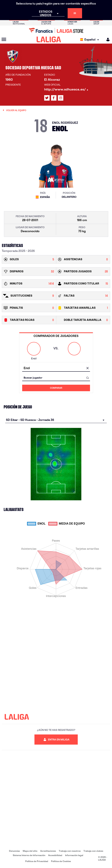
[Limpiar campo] (88, 368)
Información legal (74, 855)
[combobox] (56, 368)
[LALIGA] (49, 39)
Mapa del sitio (30, 851)
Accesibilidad (55, 855)
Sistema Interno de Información (29, 855)
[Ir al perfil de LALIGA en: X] (47, 98)
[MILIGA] (107, 40)
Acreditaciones (48, 851)
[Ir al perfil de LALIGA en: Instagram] (61, 98)
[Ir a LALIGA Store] (56, 30)
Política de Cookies (61, 861)
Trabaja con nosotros (70, 851)
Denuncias (14, 851)
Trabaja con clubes (93, 851)
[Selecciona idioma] (90, 40)
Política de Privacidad (37, 861)
